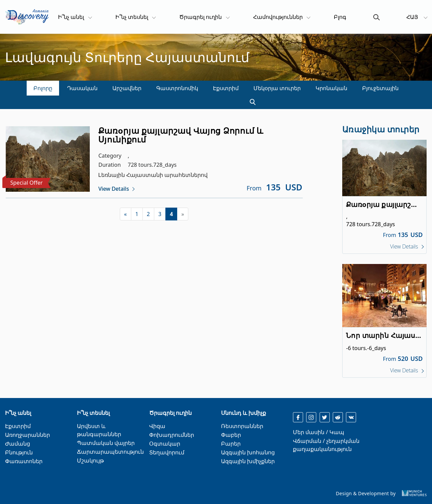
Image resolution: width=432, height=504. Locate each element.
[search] (250, 102)
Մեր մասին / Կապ (318, 432)
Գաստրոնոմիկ (177, 88)
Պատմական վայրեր (106, 443)
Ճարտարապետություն (110, 452)
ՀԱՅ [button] (413, 17)
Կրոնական (331, 88)
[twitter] (325, 417)
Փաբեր (231, 435)
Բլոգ (340, 17)
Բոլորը (43, 88)
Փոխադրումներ (172, 435)
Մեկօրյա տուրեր (277, 88)
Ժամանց (18, 444)
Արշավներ (127, 88)
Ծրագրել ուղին (200, 17)
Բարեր (231, 444)
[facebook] (298, 417)
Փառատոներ (24, 461)
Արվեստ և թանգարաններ (99, 430)
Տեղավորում (167, 452)
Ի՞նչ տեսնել (132, 17)
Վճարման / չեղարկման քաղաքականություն (326, 445)
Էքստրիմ (226, 88)
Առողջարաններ (28, 435)
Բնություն (19, 452)
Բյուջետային (380, 88)
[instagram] (311, 417)
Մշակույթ (90, 460)
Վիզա (157, 426)
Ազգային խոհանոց (248, 452)
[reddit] (338, 417)
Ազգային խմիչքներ (248, 461)
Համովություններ (278, 17)
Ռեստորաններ (242, 426)
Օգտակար (165, 444)
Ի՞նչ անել (75, 17)
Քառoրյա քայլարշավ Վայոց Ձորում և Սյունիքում (181, 135)
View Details (114, 189)
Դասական (82, 88)
